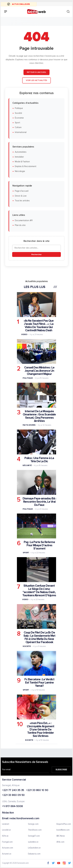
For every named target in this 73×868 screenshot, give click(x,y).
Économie (19, 118)
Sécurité (27, 465)
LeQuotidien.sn (34, 848)
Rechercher (36, 254)
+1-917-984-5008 (12, 806)
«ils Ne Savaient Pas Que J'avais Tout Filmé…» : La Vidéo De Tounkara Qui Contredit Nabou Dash (39, 326)
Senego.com (33, 824)
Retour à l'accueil (36, 72)
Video (24, 334)
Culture (18, 127)
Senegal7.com (34, 836)
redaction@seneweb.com (24, 819)
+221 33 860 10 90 (37, 790)
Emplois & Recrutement (26, 166)
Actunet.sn (7, 854)
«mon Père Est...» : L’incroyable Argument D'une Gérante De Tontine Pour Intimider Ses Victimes (41, 729)
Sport (17, 123)
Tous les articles (22, 201)
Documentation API (24, 220)
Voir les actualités (36, 80)
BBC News (61, 836)
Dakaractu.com (34, 854)
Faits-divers (29, 425)
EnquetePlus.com (64, 824)
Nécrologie (20, 171)
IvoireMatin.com (63, 830)
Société (18, 113)
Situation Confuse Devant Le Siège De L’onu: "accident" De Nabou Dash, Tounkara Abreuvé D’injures (39, 591)
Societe (27, 646)
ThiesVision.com (35, 830)
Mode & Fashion (22, 162)
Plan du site (20, 225)
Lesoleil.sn (6, 830)
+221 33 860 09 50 (13, 795)
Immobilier (19, 157)
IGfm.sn (5, 836)
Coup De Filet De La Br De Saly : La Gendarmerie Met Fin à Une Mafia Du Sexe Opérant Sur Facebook (39, 637)
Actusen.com (8, 848)
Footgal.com (7, 842)
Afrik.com (60, 842)
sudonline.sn (33, 842)
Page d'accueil (22, 191)
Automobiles (21, 152)
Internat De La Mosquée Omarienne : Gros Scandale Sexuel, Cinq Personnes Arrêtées (39, 416)
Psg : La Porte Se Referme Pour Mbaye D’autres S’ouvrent (39, 545)
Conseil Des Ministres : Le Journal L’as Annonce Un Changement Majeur (39, 371)
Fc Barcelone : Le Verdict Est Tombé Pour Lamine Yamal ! (39, 683)
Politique (19, 108)
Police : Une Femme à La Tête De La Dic (39, 460)
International (21, 132)
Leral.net (6, 824)
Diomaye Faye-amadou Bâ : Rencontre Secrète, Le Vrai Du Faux (39, 502)
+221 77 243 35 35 (13, 790)
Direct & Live (21, 196)
